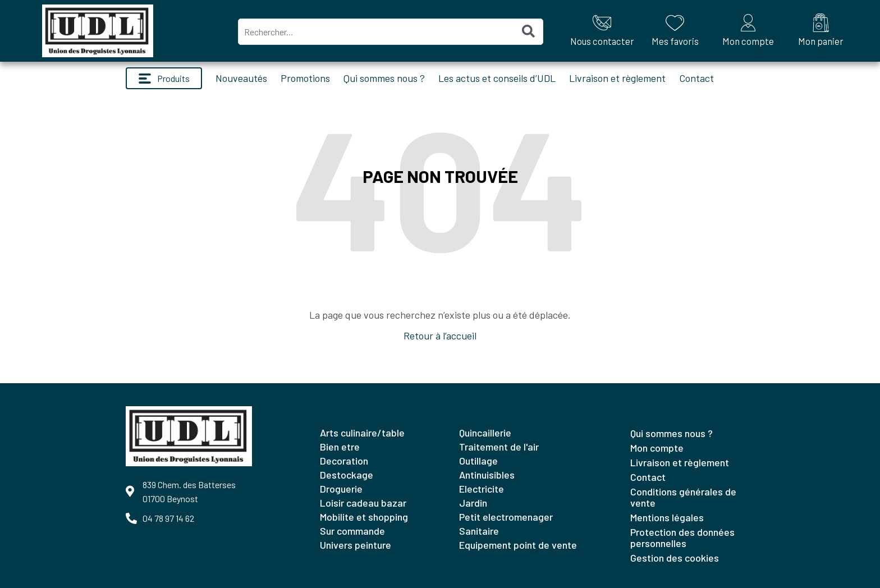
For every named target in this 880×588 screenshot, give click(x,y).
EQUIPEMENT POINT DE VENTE (518, 545)
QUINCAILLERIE (485, 433)
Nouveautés (241, 78)
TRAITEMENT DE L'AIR (499, 447)
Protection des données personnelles (682, 538)
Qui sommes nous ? (384, 78)
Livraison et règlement (617, 78)
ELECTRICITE (482, 489)
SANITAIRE (479, 531)
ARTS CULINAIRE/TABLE (362, 433)
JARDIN (473, 503)
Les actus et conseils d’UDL (497, 78)
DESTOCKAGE (347, 475)
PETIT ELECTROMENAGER (506, 517)
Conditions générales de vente (683, 497)
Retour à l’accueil (440, 336)
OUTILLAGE (478, 461)
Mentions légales (667, 517)
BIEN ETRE (340, 447)
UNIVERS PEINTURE (356, 545)
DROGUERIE (341, 489)
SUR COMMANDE (352, 531)
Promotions (305, 78)
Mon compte (657, 448)
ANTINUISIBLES (487, 475)
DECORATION (344, 461)
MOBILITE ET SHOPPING (364, 517)
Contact (696, 78)
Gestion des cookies (675, 558)
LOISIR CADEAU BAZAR (363, 503)
